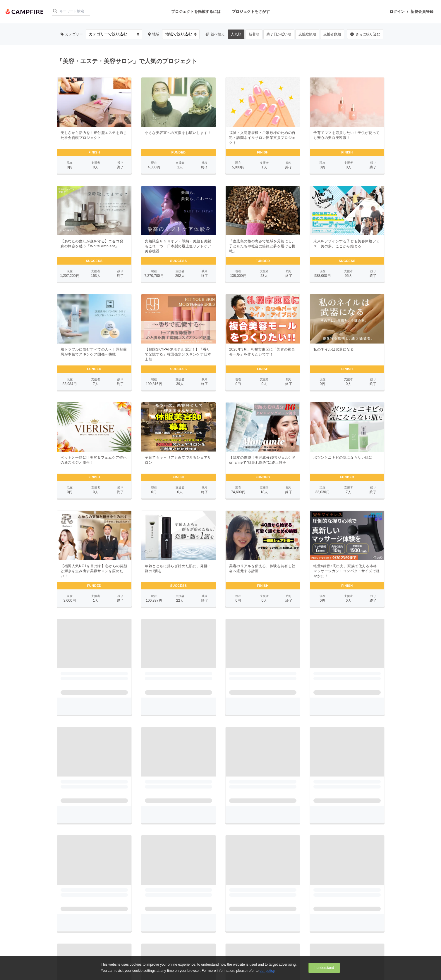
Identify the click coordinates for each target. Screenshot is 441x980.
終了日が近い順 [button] (279, 34)
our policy (267, 971)
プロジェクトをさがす (251, 12)
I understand (324, 968)
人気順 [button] (236, 34)
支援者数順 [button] (332, 34)
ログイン (397, 12)
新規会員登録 (422, 12)
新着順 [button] (254, 34)
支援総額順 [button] (307, 34)
